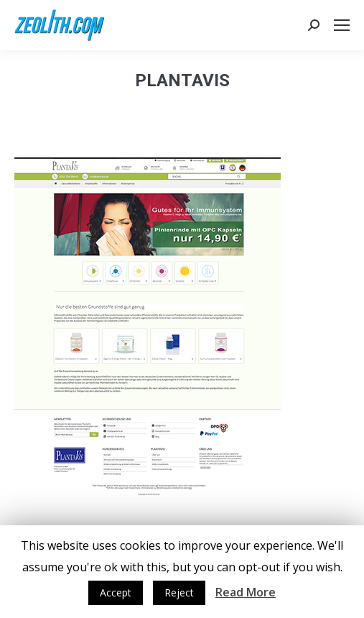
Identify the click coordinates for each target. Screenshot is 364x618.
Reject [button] (179, 592)
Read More (246, 592)
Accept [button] (116, 592)
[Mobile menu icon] (342, 25)
